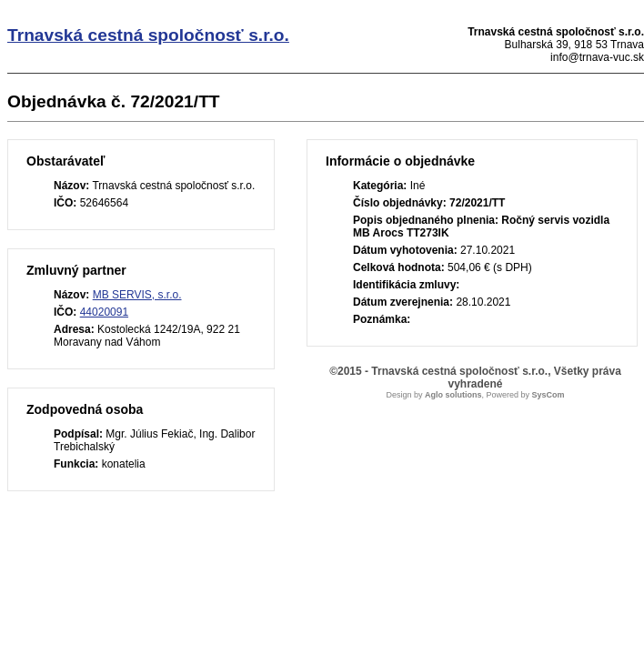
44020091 (104, 312)
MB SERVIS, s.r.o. (137, 295)
